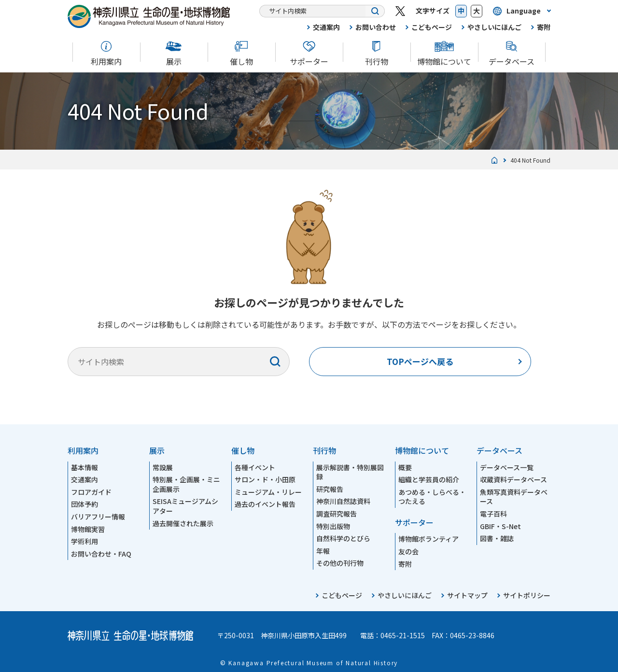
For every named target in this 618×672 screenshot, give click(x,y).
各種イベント (255, 467)
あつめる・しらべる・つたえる (432, 497)
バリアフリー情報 (98, 517)
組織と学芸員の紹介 (429, 479)
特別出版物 (333, 526)
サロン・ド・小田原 (265, 479)
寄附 (544, 27)
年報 (323, 551)
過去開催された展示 (183, 523)
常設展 (163, 467)
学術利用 (84, 541)
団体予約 (84, 504)
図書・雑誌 (497, 538)
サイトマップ (467, 595)
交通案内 (326, 27)
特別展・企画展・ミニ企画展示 (186, 484)
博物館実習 (88, 529)
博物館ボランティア (428, 539)
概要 (405, 467)
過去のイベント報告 (265, 504)
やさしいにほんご (494, 27)
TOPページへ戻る (420, 361)
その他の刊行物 (340, 563)
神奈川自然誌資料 (343, 501)
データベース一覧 (507, 467)
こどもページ (432, 27)
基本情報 (84, 467)
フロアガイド (91, 492)
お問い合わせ (376, 27)
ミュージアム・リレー (268, 492)
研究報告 (330, 489)
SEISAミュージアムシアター (185, 506)
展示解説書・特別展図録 (350, 472)
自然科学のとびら (343, 538)
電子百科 (493, 514)
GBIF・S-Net (500, 526)
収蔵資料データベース (513, 479)
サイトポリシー (527, 595)
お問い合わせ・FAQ (101, 554)
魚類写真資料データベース (514, 497)
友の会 (408, 551)
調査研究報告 (337, 514)
